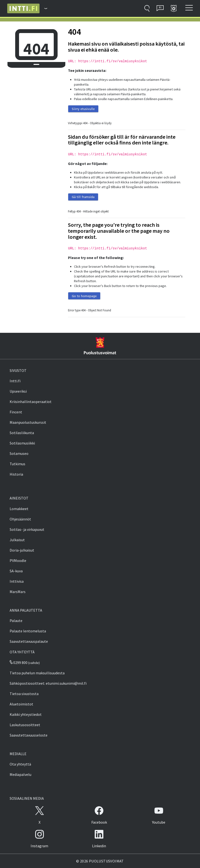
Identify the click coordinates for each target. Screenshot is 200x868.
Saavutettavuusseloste (29, 735)
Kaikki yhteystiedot (26, 714)
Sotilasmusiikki (22, 443)
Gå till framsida (83, 197)
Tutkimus (17, 464)
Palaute (16, 621)
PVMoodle (18, 560)
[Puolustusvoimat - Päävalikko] (43, 8)
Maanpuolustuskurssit (28, 422)
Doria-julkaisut (22, 550)
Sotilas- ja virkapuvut (27, 529)
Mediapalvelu (20, 774)
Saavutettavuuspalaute (29, 641)
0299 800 (19, 663)
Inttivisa (17, 581)
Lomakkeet (19, 509)
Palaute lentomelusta (28, 631)
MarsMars (18, 592)
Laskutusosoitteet (25, 725)
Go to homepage (84, 296)
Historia (16, 474)
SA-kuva (16, 571)
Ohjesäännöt (20, 519)
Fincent (16, 412)
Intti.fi (15, 381)
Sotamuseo (19, 453)
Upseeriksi (18, 391)
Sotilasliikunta (22, 433)
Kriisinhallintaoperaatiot (31, 402)
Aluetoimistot (21, 704)
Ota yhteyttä (20, 764)
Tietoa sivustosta (24, 694)
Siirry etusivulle (83, 109)
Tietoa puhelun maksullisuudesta (37, 673)
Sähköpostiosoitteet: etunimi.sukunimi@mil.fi (48, 683)
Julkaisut (17, 540)
